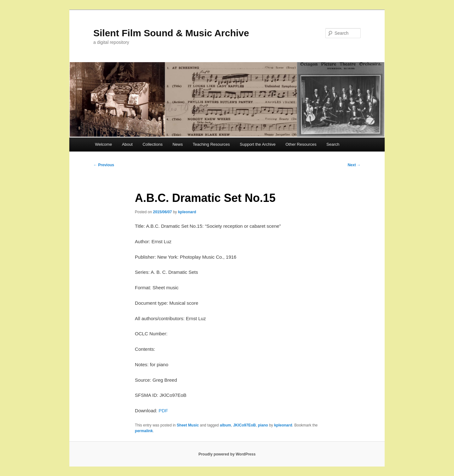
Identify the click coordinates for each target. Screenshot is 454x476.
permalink (144, 431)
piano (263, 425)
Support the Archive (258, 144)
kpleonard (187, 212)
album (225, 425)
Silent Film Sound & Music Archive (171, 33)
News (178, 144)
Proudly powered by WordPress (227, 454)
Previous (104, 165)
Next (354, 165)
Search (333, 144)
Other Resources (301, 144)
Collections (153, 144)
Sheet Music (188, 425)
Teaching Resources (211, 144)
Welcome (103, 144)
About (127, 144)
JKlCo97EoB (244, 425)
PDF (163, 411)
